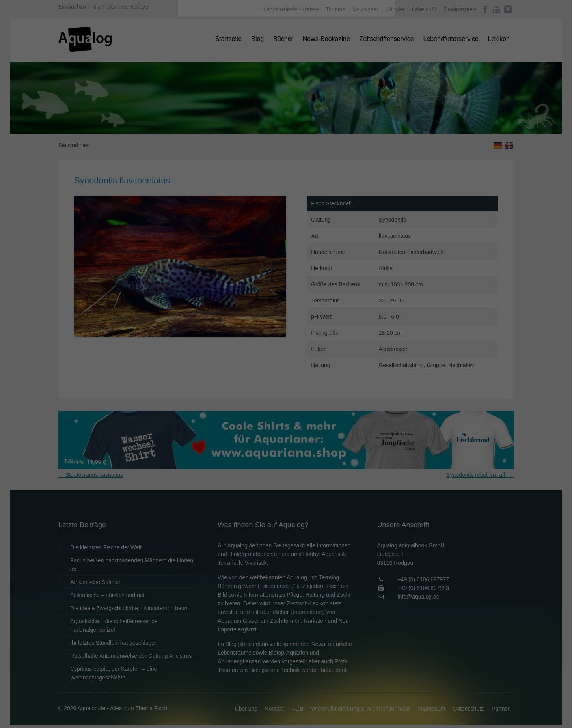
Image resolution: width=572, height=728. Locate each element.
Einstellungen (200, 108)
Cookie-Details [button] (264, 218)
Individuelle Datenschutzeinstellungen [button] (286, 201)
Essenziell (202, 127)
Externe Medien (358, 127)
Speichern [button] (286, 178)
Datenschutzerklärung (237, 101)
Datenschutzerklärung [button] (302, 218)
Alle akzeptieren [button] (286, 155)
